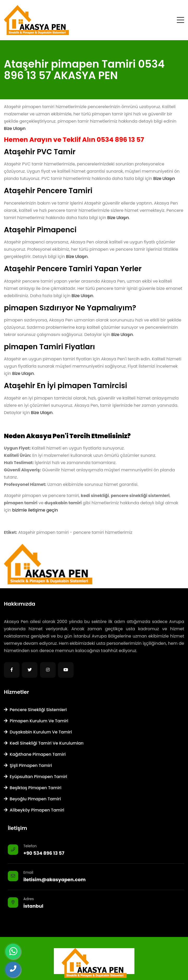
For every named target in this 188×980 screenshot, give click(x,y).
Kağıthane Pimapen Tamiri (35, 754)
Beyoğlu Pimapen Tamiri (32, 799)
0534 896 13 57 (120, 140)
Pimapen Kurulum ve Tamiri (36, 721)
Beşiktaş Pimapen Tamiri (33, 788)
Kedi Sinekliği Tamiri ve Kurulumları (44, 743)
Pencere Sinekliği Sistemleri (35, 710)
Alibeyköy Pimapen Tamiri (34, 810)
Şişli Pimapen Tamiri (28, 765)
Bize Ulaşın (15, 128)
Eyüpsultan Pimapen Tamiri (35, 777)
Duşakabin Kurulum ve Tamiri (38, 732)
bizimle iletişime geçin (35, 510)
